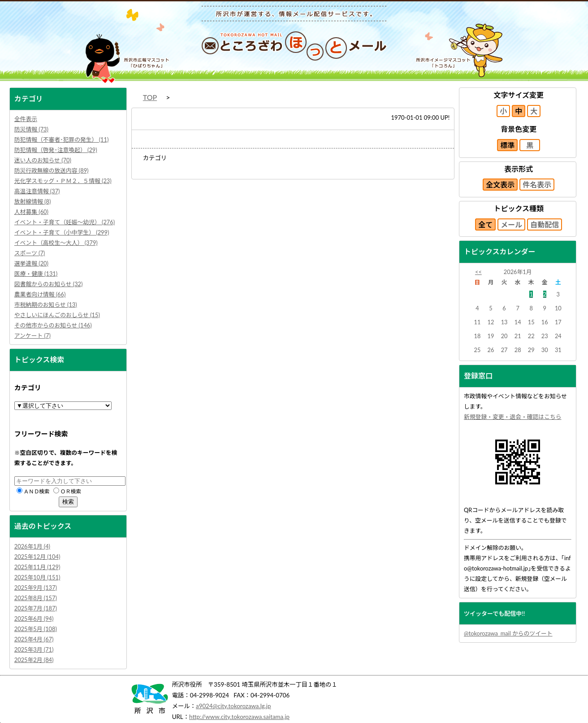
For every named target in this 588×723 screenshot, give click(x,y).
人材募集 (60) (31, 212)
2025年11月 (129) (37, 567)
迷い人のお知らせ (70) (43, 160)
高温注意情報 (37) (37, 191)
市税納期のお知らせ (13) (46, 305)
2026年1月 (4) (32, 546)
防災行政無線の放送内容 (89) (52, 170)
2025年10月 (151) (37, 577)
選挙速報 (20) (31, 263)
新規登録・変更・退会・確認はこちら (513, 417)
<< (478, 272)
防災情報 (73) (31, 129)
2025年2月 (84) (34, 660)
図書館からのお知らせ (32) (49, 284)
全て (485, 224)
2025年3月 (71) (34, 649)
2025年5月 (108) (36, 629)
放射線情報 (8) (33, 201)
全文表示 (500, 185)
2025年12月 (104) (37, 557)
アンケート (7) (32, 335)
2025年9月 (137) (36, 588)
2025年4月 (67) (34, 639)
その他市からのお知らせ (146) (53, 325)
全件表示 (26, 119)
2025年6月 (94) (34, 618)
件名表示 (537, 185)
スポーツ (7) (30, 253)
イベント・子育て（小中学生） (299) (62, 232)
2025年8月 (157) (36, 598)
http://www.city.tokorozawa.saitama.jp (239, 717)
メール (511, 224)
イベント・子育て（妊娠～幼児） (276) (65, 222)
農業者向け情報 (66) (40, 294)
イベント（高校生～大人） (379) (56, 243)
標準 (507, 145)
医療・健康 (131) (36, 274)
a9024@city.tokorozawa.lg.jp (233, 706)
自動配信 (545, 224)
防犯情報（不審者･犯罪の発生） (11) (62, 139)
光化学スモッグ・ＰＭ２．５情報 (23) (63, 181)
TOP (150, 97)
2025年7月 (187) (36, 608)
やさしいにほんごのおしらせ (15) (57, 315)
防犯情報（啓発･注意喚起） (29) (56, 150)
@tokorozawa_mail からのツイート (508, 633)
